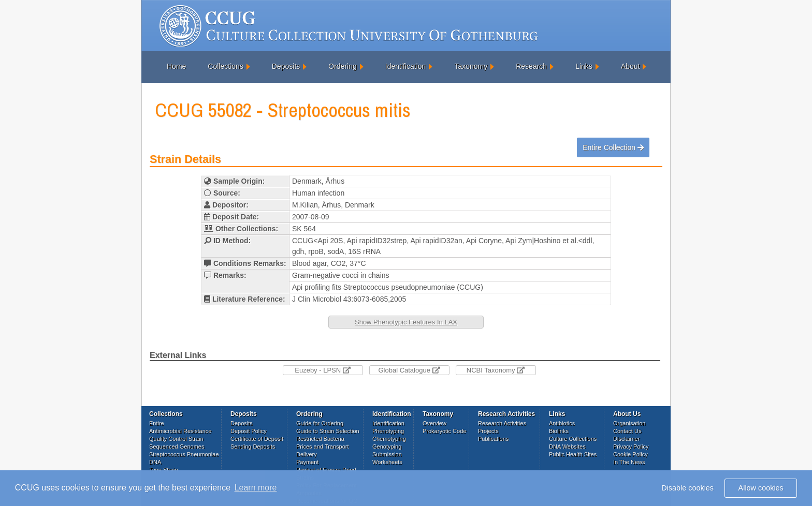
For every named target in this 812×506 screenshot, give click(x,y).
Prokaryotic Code (444, 431)
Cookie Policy (630, 454)
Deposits (286, 66)
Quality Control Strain (176, 439)
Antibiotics (562, 423)
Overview (434, 423)
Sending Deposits (253, 447)
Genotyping (387, 447)
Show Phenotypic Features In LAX (406, 322)
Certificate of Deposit (257, 439)
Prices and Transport (323, 447)
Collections (225, 66)
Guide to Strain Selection (328, 431)
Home (176, 66)
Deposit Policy (249, 431)
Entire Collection (613, 147)
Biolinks (559, 431)
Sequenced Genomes (177, 447)
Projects (488, 431)
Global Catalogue (409, 370)
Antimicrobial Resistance (180, 431)
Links (584, 66)
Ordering (342, 66)
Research (531, 66)
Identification (406, 66)
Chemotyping (389, 439)
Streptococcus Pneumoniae (184, 454)
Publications (493, 439)
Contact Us (627, 431)
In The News (629, 462)
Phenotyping (388, 431)
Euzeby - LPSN (323, 370)
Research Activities (502, 423)
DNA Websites (567, 447)
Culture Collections (573, 439)
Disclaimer (626, 439)
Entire (157, 423)
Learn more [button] (256, 488)
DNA (155, 462)
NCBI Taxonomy (496, 370)
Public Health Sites (573, 454)
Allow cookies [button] (761, 488)
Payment (307, 462)
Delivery (307, 454)
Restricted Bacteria (320, 439)
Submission (387, 454)
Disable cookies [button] (687, 488)
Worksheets (387, 462)
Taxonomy (471, 66)
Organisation (629, 423)
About (630, 66)
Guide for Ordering (320, 423)
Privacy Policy (631, 447)
